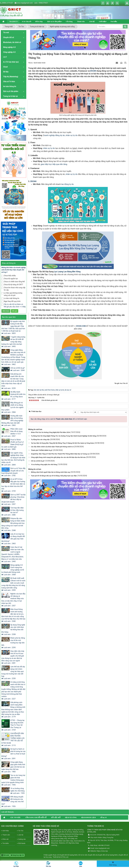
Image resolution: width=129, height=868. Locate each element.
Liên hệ (92, 21)
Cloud (5, 67)
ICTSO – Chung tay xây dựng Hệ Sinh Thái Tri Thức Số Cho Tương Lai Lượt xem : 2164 (13, 725)
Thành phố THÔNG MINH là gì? (42, 450)
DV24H (93, 71)
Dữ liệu (6, 72)
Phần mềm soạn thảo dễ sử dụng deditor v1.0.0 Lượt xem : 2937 (12, 433)
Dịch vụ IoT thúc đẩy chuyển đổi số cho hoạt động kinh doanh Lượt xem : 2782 (13, 472)
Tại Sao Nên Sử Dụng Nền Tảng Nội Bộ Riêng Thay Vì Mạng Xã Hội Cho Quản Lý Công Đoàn (62, 442)
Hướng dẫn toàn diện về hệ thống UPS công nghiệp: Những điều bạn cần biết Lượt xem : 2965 (12, 421)
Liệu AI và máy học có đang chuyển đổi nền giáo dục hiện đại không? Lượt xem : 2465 (13, 539)
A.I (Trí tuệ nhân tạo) (11, 62)
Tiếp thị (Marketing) (11, 77)
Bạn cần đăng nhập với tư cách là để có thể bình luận (59, 418)
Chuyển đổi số (9, 37)
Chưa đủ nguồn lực (10, 279)
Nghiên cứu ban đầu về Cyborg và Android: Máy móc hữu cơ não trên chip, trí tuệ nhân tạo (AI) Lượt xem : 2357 (13, 600)
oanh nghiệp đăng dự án (55, 135)
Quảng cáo (22, 839)
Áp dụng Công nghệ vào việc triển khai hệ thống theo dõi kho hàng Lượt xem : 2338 (13, 630)
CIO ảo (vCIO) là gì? (38, 460)
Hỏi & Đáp (39, 21)
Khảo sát (5, 839)
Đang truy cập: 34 (17, 855)
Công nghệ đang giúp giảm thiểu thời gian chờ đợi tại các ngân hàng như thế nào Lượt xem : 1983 (13, 767)
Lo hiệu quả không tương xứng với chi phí (12, 294)
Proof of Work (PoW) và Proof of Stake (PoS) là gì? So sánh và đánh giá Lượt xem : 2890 (13, 444)
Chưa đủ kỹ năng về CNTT (12, 285)
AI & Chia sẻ (26, 21)
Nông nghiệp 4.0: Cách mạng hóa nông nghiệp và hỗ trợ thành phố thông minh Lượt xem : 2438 (13, 570)
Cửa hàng (69, 21)
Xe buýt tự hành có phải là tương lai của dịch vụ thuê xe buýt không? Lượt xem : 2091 (13, 754)
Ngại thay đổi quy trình (11, 301)
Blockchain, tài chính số (12, 42)
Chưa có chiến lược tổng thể (13, 282)
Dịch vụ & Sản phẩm (54, 21)
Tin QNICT (13, 21)
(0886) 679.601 (7, 3)
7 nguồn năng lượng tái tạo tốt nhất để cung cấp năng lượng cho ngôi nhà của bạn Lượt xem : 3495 (13, 342)
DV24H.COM (81, 326)
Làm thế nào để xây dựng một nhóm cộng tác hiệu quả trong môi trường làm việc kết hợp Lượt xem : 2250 (13, 673)
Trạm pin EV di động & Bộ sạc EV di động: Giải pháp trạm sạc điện (54, 475)
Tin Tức (21, 831)
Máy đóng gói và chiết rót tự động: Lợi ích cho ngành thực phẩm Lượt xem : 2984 (12, 407)
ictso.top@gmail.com (25, 3)
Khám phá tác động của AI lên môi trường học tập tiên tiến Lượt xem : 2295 (13, 643)
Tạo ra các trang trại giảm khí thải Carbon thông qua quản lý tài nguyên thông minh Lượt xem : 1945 (13, 780)
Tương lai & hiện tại (11, 96)
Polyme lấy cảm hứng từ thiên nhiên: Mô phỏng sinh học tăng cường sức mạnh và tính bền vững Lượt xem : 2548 (13, 524)
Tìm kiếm (114, 21)
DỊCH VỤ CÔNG (71, 817)
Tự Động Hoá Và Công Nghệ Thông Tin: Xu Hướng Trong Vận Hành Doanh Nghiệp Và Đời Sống (64, 435)
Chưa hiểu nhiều (9, 276)
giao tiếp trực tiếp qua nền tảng (54, 164)
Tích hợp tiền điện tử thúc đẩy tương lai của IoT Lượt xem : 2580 (13, 511)
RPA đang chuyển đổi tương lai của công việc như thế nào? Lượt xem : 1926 (12, 802)
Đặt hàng (113, 864)
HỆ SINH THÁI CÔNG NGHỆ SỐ (46, 826)
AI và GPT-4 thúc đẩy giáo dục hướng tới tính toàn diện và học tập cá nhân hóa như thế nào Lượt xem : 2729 (13, 485)
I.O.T (5, 57)
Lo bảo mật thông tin (10, 298)
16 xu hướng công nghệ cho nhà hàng (44, 464)
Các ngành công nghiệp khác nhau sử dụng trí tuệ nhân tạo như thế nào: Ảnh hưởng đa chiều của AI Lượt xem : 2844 (13, 459)
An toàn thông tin (10, 86)
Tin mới (6, 33)
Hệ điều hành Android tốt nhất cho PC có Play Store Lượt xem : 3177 (13, 395)
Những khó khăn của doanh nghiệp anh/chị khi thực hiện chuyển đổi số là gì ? (13, 270)
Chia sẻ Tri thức (9, 82)
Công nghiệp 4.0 (9, 52)
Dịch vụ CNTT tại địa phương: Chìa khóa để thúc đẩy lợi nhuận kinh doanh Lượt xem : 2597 (13, 499)
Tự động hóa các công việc (40, 439)
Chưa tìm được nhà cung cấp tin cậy (13, 289)
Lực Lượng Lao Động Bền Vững (67, 272)
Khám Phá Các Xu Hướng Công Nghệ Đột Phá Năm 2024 (50, 432)
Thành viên (81, 21)
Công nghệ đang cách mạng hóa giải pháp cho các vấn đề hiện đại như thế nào (58, 457)
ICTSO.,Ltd (65, 857)
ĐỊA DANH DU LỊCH (88, 817)
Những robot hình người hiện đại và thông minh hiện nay (50, 471)
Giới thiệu (102, 21)
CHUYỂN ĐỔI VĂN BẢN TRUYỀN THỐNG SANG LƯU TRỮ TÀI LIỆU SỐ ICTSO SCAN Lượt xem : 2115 (13, 739)
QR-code (5, 855)
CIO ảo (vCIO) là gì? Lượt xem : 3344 (18, 369)
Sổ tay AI (103, 817)
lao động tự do (67, 184)
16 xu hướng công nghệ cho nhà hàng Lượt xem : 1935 (17, 791)
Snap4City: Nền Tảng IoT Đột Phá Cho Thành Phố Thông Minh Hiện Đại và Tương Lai (60, 453)
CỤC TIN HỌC (15, 817)
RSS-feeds (22, 843)
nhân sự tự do (72, 135)
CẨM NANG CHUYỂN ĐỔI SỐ (36, 817)
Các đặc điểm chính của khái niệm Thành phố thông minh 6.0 (52, 446)
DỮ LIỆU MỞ (56, 817)
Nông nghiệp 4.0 (9, 47)
